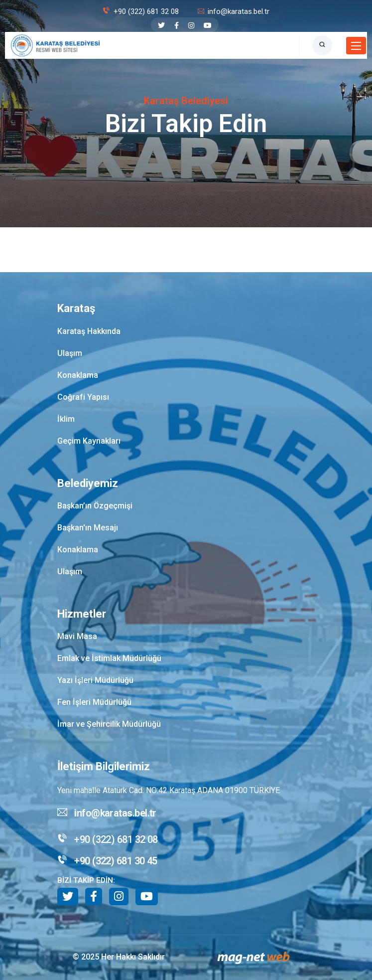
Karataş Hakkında (89, 331)
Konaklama (78, 375)
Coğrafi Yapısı (83, 397)
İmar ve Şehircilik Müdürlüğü (109, 724)
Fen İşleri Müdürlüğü (94, 702)
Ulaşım (70, 353)
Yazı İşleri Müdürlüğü (95, 680)
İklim (66, 419)
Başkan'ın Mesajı (88, 528)
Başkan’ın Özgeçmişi (95, 506)
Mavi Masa (77, 636)
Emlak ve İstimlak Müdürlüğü (109, 658)
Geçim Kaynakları (89, 441)
